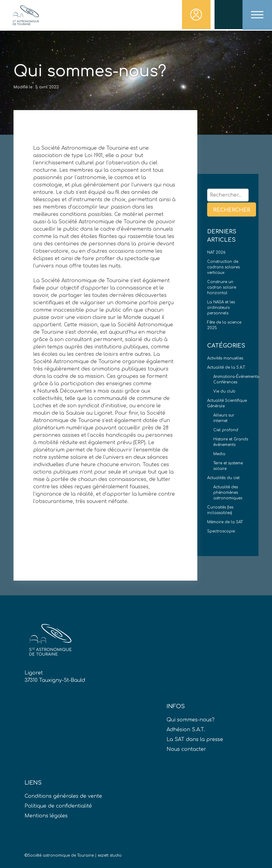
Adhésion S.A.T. (186, 730)
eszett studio (110, 855)
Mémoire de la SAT (225, 522)
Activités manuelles (225, 358)
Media (219, 454)
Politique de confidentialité (58, 806)
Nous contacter (186, 749)
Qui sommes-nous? (191, 720)
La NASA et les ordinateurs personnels (221, 308)
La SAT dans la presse (195, 739)
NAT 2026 (216, 252)
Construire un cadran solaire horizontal (222, 287)
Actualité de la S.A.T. (226, 367)
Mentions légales (46, 816)
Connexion (195, 15)
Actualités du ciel (223, 478)
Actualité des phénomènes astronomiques (228, 493)
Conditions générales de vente (63, 796)
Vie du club (224, 391)
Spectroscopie (221, 531)
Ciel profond (226, 430)
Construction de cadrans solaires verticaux (223, 267)
